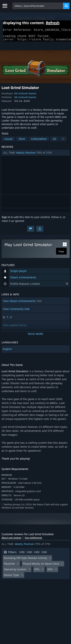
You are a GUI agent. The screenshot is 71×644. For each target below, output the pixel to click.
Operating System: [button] (15, 572)
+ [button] (63, 141)
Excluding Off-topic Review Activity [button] (26, 560)
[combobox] (38, 6)
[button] (36, 155)
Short (22, 141)
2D (54, 141)
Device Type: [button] (12, 577)
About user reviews (11, 540)
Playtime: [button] (10, 566)
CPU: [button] (37, 572)
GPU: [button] (50, 572)
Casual (8, 141)
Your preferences (33, 540)
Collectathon (39, 141)
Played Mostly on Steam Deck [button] (41, 566)
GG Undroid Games (25, 96)
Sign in (6, 219)
